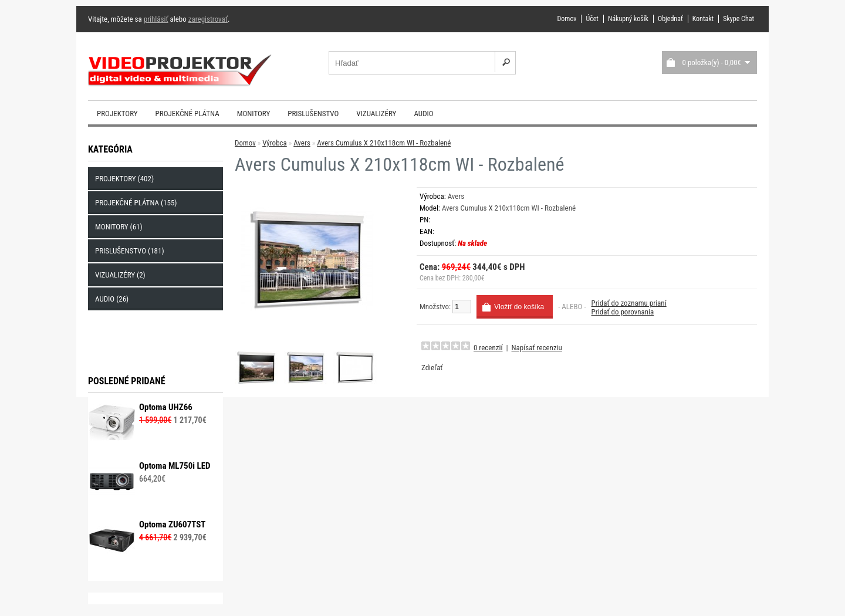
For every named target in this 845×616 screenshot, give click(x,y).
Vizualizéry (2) (120, 275)
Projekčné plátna (187, 114)
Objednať (670, 19)
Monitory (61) (119, 227)
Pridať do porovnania (623, 312)
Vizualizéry (376, 114)
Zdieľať (432, 368)
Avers (302, 143)
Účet (592, 19)
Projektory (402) (124, 179)
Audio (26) (112, 299)
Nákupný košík (628, 19)
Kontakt (703, 19)
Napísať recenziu (537, 348)
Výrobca (275, 143)
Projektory (117, 114)
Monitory (254, 114)
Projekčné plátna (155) (136, 203)
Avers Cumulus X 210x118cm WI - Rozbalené (384, 143)
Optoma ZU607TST (172, 524)
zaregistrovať (208, 19)
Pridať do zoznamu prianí (629, 303)
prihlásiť (156, 19)
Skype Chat (738, 19)
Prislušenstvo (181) (130, 251)
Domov (567, 19)
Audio (423, 114)
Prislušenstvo (313, 114)
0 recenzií (488, 348)
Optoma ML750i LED (175, 466)
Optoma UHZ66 (166, 407)
